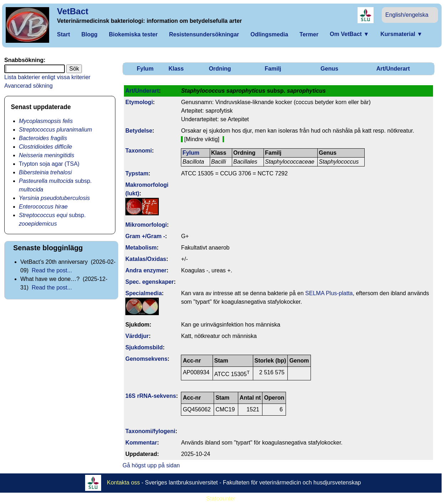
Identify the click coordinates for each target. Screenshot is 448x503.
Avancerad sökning (28, 86)
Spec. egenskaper (150, 282)
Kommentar (141, 443)
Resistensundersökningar (204, 34)
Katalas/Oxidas (146, 259)
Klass (176, 69)
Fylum (145, 69)
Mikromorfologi (146, 225)
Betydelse (139, 131)
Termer (309, 34)
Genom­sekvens (146, 359)
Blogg (89, 34)
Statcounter (221, 499)
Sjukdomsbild (144, 347)
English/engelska (407, 15)
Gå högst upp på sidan (151, 465)
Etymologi (139, 102)
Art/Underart (393, 69)
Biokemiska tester (133, 34)
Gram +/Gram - (145, 236)
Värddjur (137, 336)
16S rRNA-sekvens (151, 396)
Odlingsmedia (269, 34)
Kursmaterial (401, 34)
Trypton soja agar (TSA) (49, 164)
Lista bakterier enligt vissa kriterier (47, 77)
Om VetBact (349, 34)
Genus (329, 69)
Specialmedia (144, 293)
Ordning (220, 69)
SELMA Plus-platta (329, 293)
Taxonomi (139, 151)
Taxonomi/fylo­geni (150, 431)
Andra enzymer (146, 270)
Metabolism (141, 248)
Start (63, 34)
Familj (273, 69)
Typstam (137, 173)
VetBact (73, 11)
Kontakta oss (123, 483)
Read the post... (52, 270)
